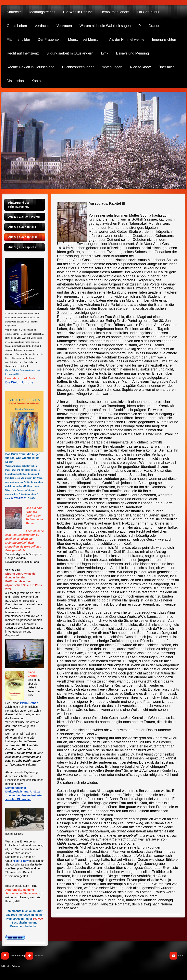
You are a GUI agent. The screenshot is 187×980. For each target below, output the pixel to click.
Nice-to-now (21, 861)
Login (181, 956)
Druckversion (17, 956)
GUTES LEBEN (19, 498)
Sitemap (39, 956)
